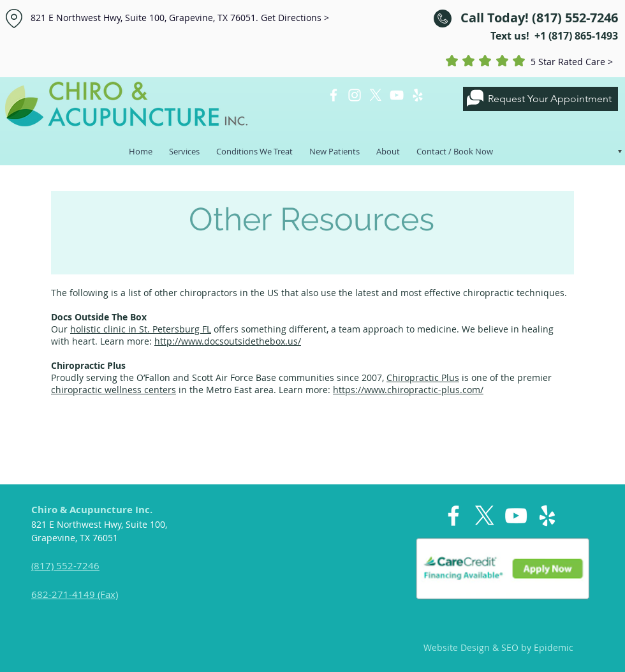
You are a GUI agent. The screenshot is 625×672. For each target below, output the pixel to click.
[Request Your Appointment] (540, 99)
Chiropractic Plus (423, 377)
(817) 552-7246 (65, 565)
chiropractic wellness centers (114, 390)
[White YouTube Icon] (397, 95)
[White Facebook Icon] (334, 95)
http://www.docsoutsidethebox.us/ (228, 341)
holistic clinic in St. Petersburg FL (141, 329)
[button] (184, 146)
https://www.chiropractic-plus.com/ (408, 390)
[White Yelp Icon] (418, 95)
